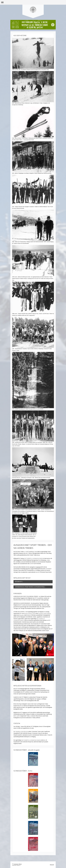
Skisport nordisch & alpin (30, 613)
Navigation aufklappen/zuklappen (33, 2)
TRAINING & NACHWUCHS (22, 732)
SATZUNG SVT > (19, 582)
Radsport (29, 615)
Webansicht (52, 865)
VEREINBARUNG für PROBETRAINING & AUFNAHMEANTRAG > (30, 587)
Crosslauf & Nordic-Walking (45, 613)
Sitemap (20, 864)
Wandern (22, 615)
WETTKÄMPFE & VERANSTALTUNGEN (34, 558)
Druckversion (15, 864)
